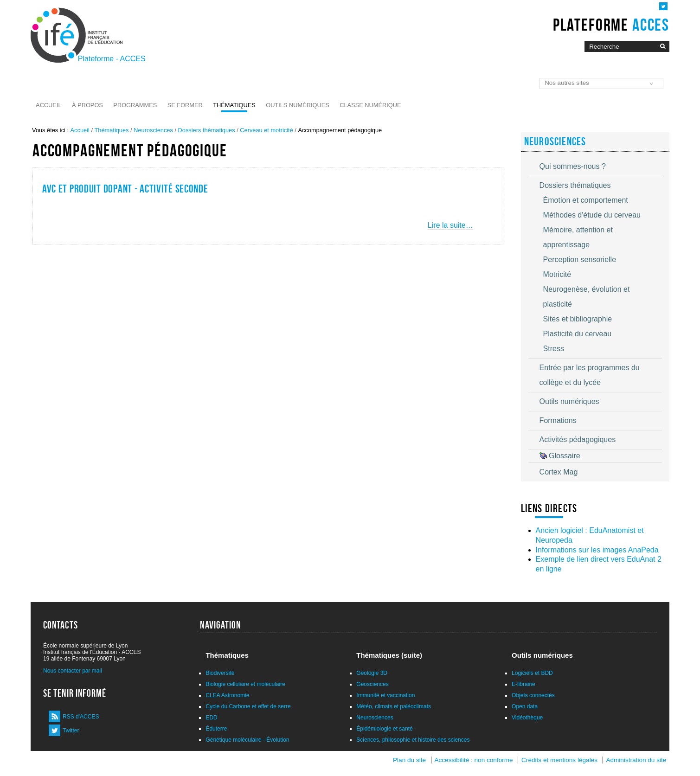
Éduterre (216, 729)
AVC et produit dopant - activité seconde (125, 189)
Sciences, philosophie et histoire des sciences (413, 740)
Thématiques (234, 105)
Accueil (48, 105)
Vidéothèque (527, 718)
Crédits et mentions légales (559, 760)
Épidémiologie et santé (384, 729)
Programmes (135, 105)
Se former (185, 105)
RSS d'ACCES (81, 717)
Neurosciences (153, 130)
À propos (87, 105)
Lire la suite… (450, 225)
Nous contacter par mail (73, 671)
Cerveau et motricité (267, 130)
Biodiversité (220, 673)
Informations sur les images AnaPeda (597, 550)
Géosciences (372, 684)
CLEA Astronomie (227, 695)
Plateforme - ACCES (112, 59)
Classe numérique (370, 105)
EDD (211, 718)
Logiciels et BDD (532, 673)
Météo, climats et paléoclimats (394, 706)
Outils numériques (298, 105)
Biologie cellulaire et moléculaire (245, 684)
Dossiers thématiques (207, 130)
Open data (525, 706)
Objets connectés (533, 695)
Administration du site (636, 760)
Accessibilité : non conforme (473, 760)
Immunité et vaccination (385, 695)
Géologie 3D (372, 673)
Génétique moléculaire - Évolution (247, 740)
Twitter (71, 731)
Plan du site (409, 760)
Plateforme (611, 25)
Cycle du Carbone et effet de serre (248, 706)
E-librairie (523, 684)
